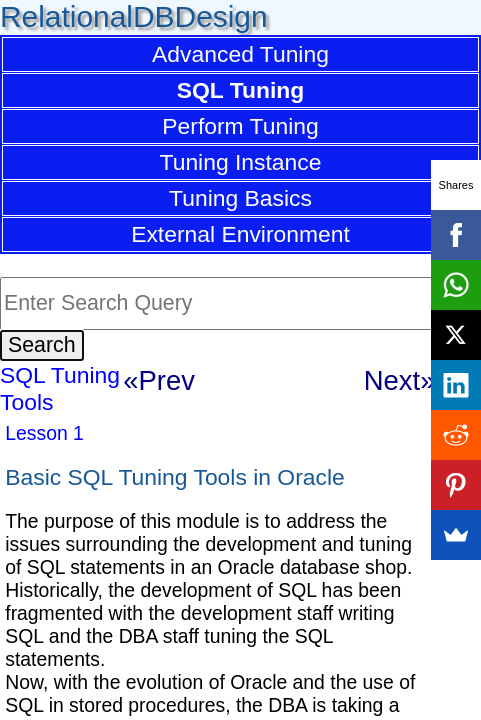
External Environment (240, 234)
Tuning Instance (241, 162)
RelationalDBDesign (134, 16)
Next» (400, 380)
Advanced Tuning (240, 54)
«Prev (159, 380)
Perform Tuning (240, 126)
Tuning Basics (240, 198)
